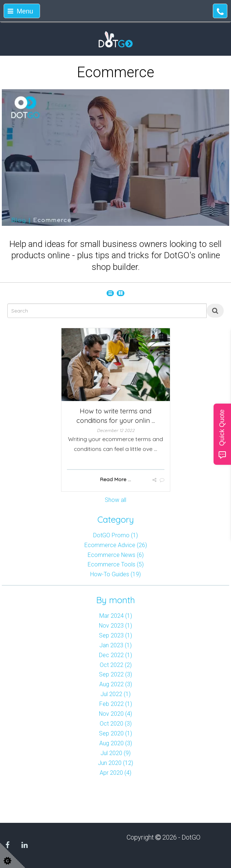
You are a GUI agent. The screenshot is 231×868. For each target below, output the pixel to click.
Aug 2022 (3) (116, 684)
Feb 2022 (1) (116, 704)
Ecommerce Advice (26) (116, 545)
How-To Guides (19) (115, 574)
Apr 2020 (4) (115, 773)
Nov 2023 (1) (115, 626)
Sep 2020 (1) (115, 733)
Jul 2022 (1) (115, 694)
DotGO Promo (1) (115, 535)
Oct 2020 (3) (116, 724)
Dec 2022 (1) (115, 655)
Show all (115, 500)
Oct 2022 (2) (116, 665)
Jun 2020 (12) (115, 763)
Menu (20, 11)
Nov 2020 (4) (115, 714)
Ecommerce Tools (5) (116, 564)
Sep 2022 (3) (115, 674)
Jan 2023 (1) (115, 645)
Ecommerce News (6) (116, 555)
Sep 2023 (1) (115, 635)
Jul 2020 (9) (115, 753)
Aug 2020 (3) (116, 743)
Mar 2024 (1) (116, 616)
